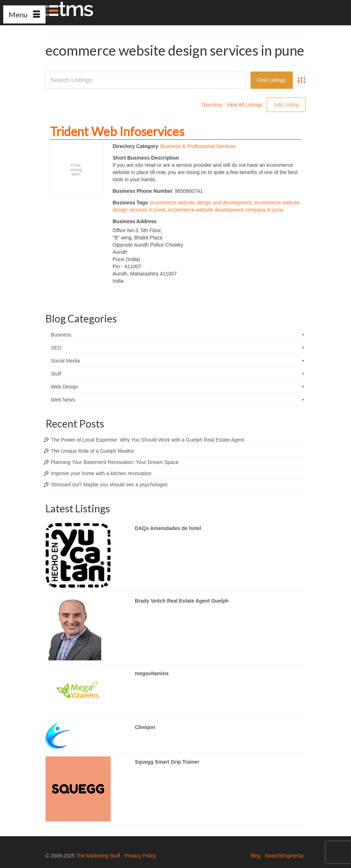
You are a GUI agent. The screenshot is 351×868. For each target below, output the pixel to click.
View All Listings (244, 105)
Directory (212, 105)
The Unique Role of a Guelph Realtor (93, 451)
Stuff (56, 374)
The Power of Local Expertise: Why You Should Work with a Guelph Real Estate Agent (148, 440)
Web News (63, 400)
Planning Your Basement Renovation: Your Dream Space (115, 462)
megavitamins (152, 673)
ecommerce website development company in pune (226, 210)
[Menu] (24, 14)
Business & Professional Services (198, 146)
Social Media (65, 361)
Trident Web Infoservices (117, 131)
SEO (56, 348)
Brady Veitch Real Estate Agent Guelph (182, 601)
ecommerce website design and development (201, 203)
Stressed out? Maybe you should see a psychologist (109, 485)
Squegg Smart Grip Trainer (167, 762)
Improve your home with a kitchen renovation (101, 473)
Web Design (65, 387)
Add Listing (286, 105)
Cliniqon (145, 727)
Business (61, 335)
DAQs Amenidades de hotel (168, 528)
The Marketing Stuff (98, 856)
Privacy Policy (140, 856)
